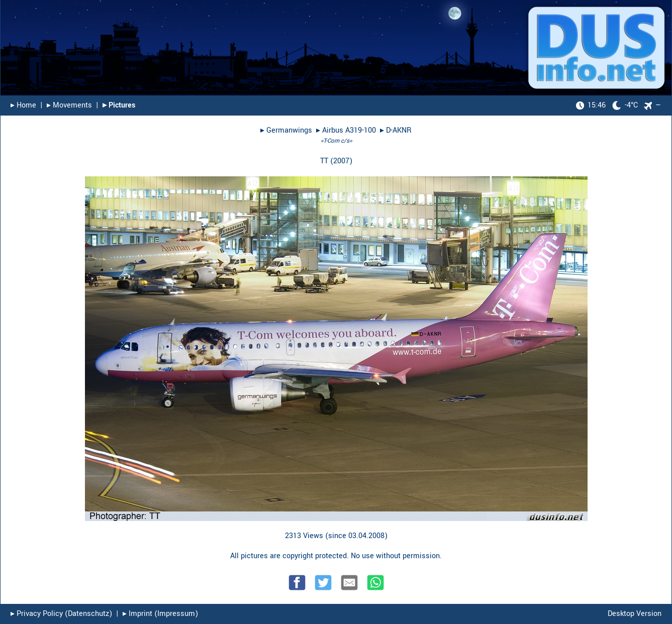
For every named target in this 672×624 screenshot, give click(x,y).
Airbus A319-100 (349, 130)
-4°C (607, 105)
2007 (341, 161)
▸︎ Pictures (119, 105)
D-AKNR (399, 130)
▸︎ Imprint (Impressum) (160, 614)
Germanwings (289, 130)
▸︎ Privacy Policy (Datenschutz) (61, 614)
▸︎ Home (23, 105)
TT (324, 161)
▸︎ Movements (69, 105)
